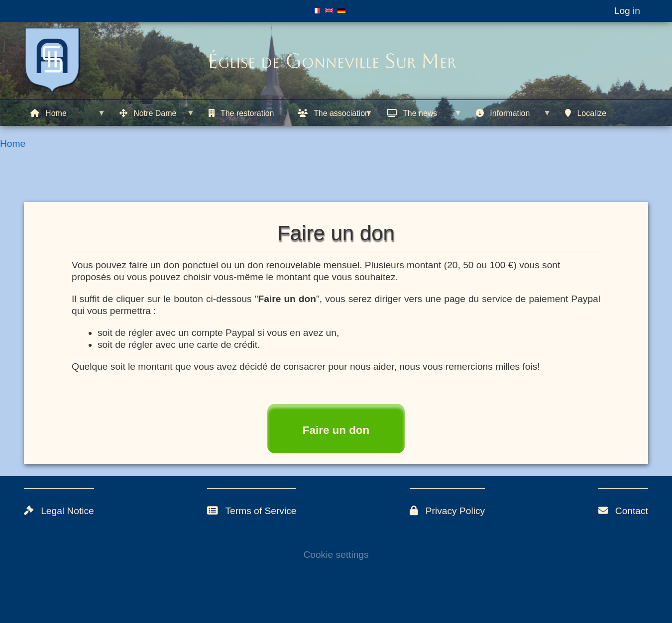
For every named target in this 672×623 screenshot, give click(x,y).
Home (13, 144)
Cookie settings (336, 555)
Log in (627, 11)
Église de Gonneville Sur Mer (332, 61)
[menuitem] (68, 113)
